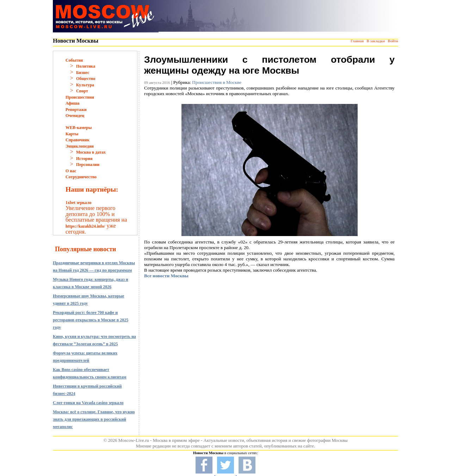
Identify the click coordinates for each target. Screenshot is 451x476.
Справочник (78, 140)
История (84, 159)
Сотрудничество (81, 177)
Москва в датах (91, 152)
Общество (86, 79)
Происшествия (80, 97)
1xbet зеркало (78, 203)
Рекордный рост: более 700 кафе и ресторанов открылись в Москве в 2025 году (91, 320)
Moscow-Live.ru (134, 440)
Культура (85, 85)
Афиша (73, 103)
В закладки (376, 41)
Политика (86, 66)
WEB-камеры (79, 128)
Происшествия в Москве (217, 82)
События (74, 60)
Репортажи (76, 110)
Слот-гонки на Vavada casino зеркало (88, 403)
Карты (72, 134)
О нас (71, 171)
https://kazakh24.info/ (85, 226)
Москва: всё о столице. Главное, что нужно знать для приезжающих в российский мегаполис (94, 419)
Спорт (82, 91)
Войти (393, 41)
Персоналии (88, 165)
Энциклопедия (80, 146)
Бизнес (83, 73)
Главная (357, 41)
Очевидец (75, 116)
